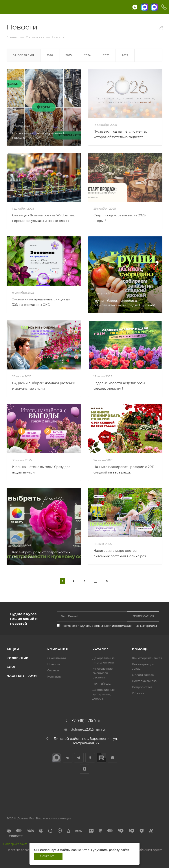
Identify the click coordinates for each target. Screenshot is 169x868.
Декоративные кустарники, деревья (104, 694)
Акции (13, 649)
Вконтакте (68, 758)
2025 (69, 55)
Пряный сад (101, 683)
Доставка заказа (144, 681)
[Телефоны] (164, 7)
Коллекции (18, 658)
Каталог (100, 649)
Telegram (79, 758)
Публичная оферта (149, 850)
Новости (54, 664)
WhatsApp (113, 758)
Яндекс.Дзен (85, 769)
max (56, 758)
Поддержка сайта (15, 844)
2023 (106, 55)
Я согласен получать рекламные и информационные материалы (109, 626)
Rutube (101, 758)
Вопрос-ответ (142, 687)
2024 (87, 55)
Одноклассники (90, 758)
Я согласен (48, 856)
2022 (125, 55)
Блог (11, 667)
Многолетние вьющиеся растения (103, 673)
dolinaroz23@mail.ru (88, 729)
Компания (58, 649)
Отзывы (53, 670)
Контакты (54, 676)
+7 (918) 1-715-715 (86, 721)
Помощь (140, 649)
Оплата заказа (143, 675)
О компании (57, 658)
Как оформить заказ (147, 658)
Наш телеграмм (22, 676)
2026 (50, 55)
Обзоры (138, 693)
